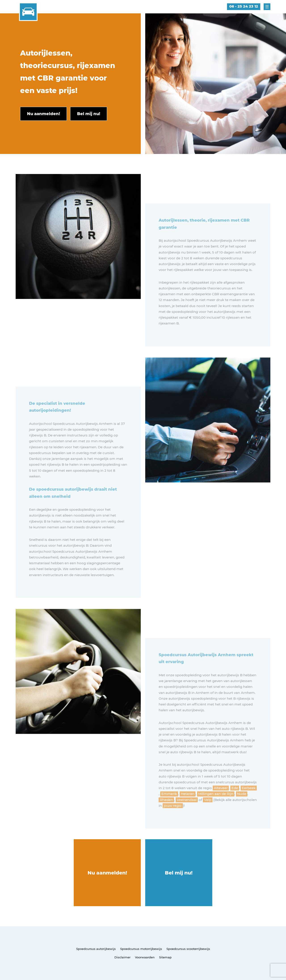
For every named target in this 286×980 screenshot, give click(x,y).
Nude (242, 806)
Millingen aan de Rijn (216, 806)
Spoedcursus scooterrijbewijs (188, 949)
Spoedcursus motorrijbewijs (141, 949)
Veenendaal (187, 812)
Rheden (166, 812)
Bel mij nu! (179, 873)
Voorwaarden (145, 957)
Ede (235, 800)
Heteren (188, 806)
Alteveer (221, 800)
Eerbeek (249, 800)
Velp (208, 812)
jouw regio (173, 818)
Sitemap (165, 957)
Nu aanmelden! (107, 873)
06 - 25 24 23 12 (244, 6)
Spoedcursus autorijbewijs (96, 949)
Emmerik (169, 806)
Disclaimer (122, 957)
